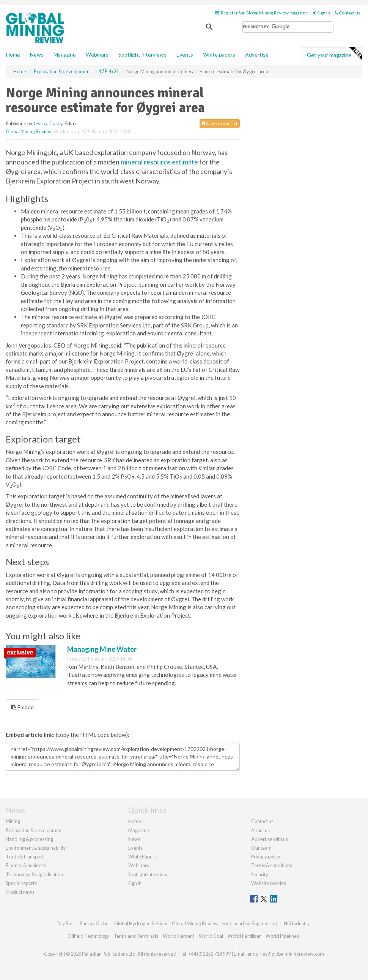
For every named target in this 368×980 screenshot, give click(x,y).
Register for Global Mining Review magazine (262, 13)
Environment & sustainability (36, 848)
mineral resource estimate (159, 162)
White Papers (142, 857)
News (134, 839)
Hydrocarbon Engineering (250, 923)
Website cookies (269, 883)
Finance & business (26, 865)
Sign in (321, 13)
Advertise (257, 55)
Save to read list (220, 123)
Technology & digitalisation (34, 874)
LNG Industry (296, 923)
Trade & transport (25, 857)
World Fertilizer (244, 936)
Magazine (65, 55)
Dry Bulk (66, 923)
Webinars (97, 55)
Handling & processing (29, 839)
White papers (219, 55)
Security (260, 874)
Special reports (21, 883)
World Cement (178, 936)
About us (260, 830)
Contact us (348, 13)
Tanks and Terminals (136, 936)
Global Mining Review (29, 131)
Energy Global (95, 923)
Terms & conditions (272, 865)
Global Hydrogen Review (141, 923)
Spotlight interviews (142, 55)
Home (13, 55)
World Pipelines (282, 936)
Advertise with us (270, 839)
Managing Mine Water (102, 649)
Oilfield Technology (88, 936)
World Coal (211, 936)
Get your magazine (334, 54)
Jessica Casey (48, 123)
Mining (13, 821)
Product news (20, 892)
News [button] (37, 55)
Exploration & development (34, 830)
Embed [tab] (22, 707)
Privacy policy (266, 857)
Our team (261, 848)
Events (185, 55)
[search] (288, 27)
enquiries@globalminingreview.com (286, 954)
